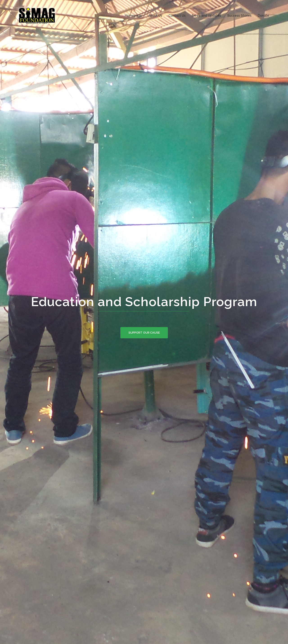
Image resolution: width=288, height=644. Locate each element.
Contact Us (177, 16)
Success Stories (239, 16)
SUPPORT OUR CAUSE (144, 333)
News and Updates (206, 16)
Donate (263, 16)
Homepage (133, 16)
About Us (155, 16)
